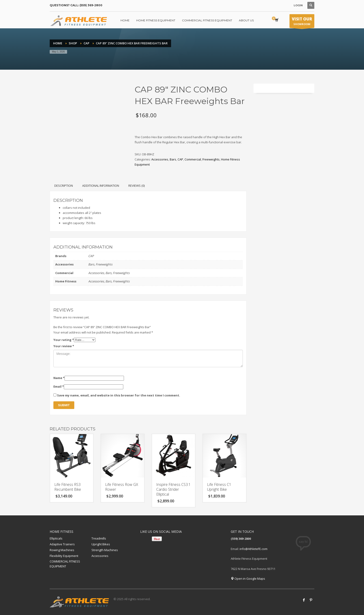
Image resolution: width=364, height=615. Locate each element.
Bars (173, 159)
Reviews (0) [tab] (136, 186)
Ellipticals (56, 538)
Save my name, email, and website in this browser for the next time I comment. (119, 395)
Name (59, 378)
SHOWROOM (302, 22)
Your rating (64, 340)
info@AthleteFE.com (253, 549)
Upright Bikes (101, 544)
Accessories (160, 159)
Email (59, 386)
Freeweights (211, 159)
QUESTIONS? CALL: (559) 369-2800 (76, 5)
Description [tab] (64, 186)
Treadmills (99, 538)
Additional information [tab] (101, 186)
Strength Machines (105, 550)
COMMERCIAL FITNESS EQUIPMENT (65, 564)
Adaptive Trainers (62, 544)
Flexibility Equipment (64, 556)
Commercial (193, 159)
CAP (180, 159)
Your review (64, 346)
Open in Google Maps (248, 579)
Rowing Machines (62, 550)
